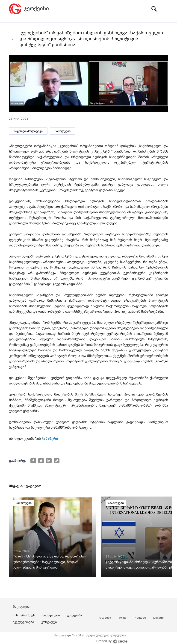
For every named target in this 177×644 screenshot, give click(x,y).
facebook (105, 618)
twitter (123, 618)
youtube (140, 618)
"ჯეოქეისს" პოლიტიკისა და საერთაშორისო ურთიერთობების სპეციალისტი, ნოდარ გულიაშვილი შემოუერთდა (49, 562)
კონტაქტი (49, 622)
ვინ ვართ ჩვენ (24, 615)
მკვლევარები (23, 622)
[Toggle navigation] (165, 9)
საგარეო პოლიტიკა (28, 131)
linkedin (159, 618)
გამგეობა (74, 615)
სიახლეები (63, 131)
